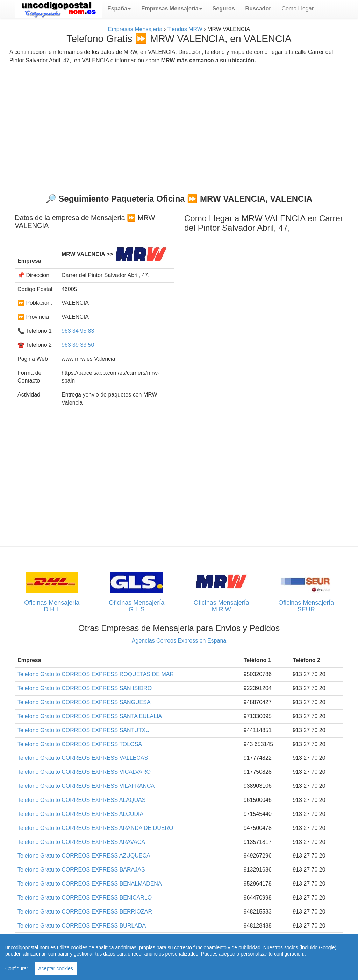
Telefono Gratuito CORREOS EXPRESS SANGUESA (84, 702)
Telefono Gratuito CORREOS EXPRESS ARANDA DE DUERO (95, 828)
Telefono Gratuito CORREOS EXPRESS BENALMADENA (90, 884)
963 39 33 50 (78, 345)
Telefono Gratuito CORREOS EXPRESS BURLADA (82, 926)
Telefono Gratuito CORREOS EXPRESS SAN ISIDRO (85, 688)
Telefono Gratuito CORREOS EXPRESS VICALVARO (84, 772)
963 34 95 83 (78, 331)
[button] (119, 9)
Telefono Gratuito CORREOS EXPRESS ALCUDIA (80, 814)
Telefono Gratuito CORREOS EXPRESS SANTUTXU (84, 730)
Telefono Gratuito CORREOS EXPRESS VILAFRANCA (86, 786)
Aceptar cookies (56, 968)
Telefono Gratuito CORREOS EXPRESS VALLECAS (83, 758)
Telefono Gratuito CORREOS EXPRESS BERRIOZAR (85, 912)
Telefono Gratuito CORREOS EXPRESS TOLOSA (80, 744)
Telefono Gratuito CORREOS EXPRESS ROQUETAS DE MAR (96, 674)
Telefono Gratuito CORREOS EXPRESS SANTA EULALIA (90, 716)
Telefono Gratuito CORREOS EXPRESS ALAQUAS (81, 800)
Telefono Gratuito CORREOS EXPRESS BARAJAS (81, 870)
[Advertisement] (179, 126)
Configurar (17, 968)
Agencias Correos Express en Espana (179, 641)
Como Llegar (298, 9)
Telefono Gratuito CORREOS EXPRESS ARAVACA (81, 842)
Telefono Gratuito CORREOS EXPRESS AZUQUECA (84, 856)
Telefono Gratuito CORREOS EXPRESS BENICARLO (85, 898)
